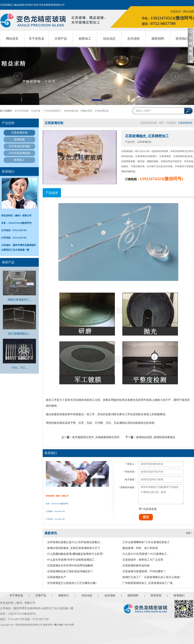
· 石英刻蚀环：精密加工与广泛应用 (142, 560)
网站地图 (189, 12)
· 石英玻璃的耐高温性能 (135, 566)
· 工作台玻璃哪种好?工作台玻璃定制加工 (145, 542)
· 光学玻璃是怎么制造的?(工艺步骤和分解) (71, 583)
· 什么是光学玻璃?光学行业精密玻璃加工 (70, 560)
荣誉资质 (156, 596)
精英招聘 (158, 39)
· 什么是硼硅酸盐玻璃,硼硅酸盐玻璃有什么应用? (75, 554)
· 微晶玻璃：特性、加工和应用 (139, 548)
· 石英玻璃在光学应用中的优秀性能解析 (70, 566)
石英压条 (36, 111)
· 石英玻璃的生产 (56, 577)
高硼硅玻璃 (86, 111)
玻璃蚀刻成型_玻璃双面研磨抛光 (156, 437)
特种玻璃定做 (71, 111)
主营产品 (61, 39)
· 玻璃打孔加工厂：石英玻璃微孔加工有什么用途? (151, 577)
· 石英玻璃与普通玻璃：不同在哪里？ (143, 571)
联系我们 (182, 39)
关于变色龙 (36, 39)
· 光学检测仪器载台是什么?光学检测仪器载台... (74, 542)
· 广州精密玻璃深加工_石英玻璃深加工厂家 (147, 583)
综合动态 (109, 39)
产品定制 (171, 123)
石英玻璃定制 (102, 111)
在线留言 (176, 12)
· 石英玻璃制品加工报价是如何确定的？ (70, 571)
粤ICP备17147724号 (64, 625)
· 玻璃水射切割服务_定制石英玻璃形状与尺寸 (73, 548)
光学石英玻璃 (22, 111)
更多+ (189, 533)
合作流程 (133, 39)
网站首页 (12, 39)
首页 (161, 123)
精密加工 (85, 39)
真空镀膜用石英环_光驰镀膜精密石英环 (96, 437)
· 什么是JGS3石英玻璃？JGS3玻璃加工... (145, 554)
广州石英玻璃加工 (52, 111)
